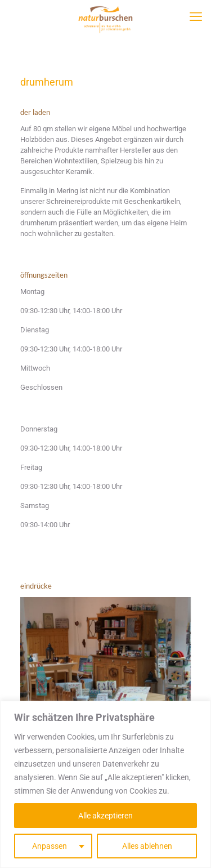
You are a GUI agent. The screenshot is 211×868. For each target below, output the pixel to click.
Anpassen (50, 846)
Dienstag (35, 330)
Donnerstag (39, 429)
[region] (105, 784)
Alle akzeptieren (105, 816)
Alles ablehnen (147, 846)
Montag (32, 291)
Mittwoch (35, 368)
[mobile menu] (196, 20)
